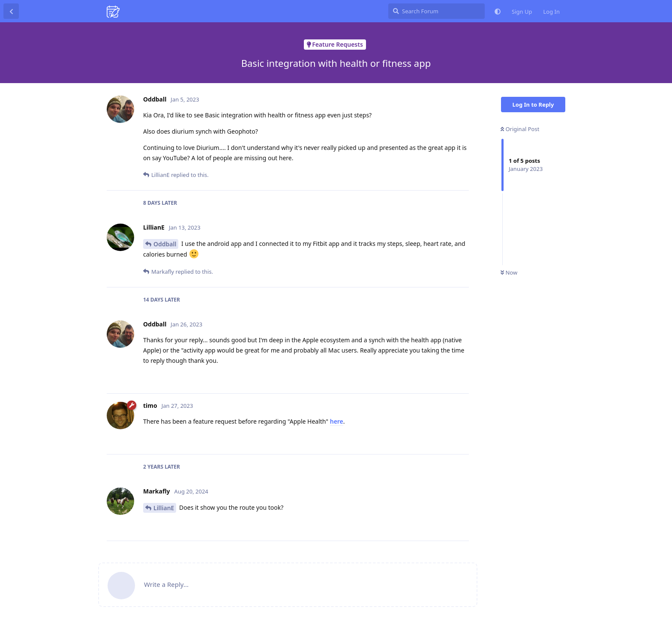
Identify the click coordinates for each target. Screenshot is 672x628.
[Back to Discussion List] (11, 11)
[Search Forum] (436, 11)
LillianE (164, 508)
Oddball (165, 244)
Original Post (520, 129)
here (337, 421)
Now (509, 272)
